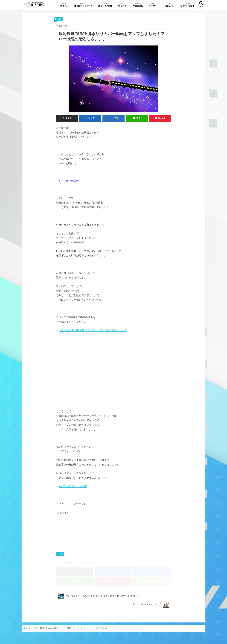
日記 (61, 554)
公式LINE (169, 5)
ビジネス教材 (105, 5)
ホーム (64, 5)
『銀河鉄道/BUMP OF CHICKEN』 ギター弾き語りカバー (92, 330)
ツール (122, 5)
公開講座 (138, 5)
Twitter (153, 5)
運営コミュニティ (83, 5)
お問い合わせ (187, 5)
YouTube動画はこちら (71, 486)
